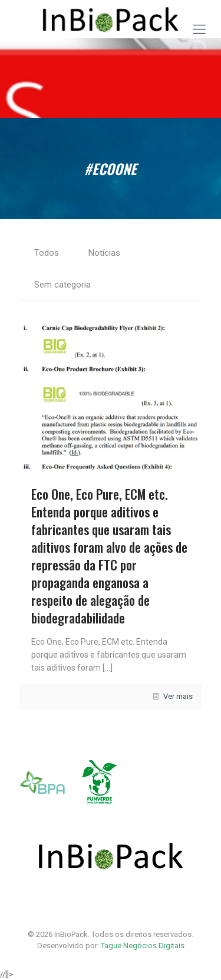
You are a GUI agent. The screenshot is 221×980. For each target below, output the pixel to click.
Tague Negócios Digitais (143, 946)
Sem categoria (62, 285)
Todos (47, 253)
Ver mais (178, 696)
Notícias (104, 253)
